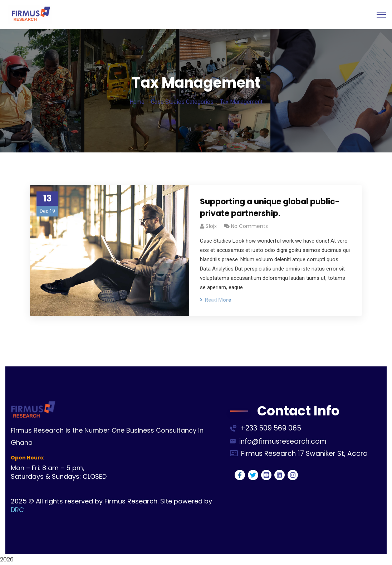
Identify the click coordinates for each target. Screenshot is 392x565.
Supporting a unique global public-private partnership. (270, 208)
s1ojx (211, 226)
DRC (17, 510)
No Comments (249, 226)
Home (137, 102)
